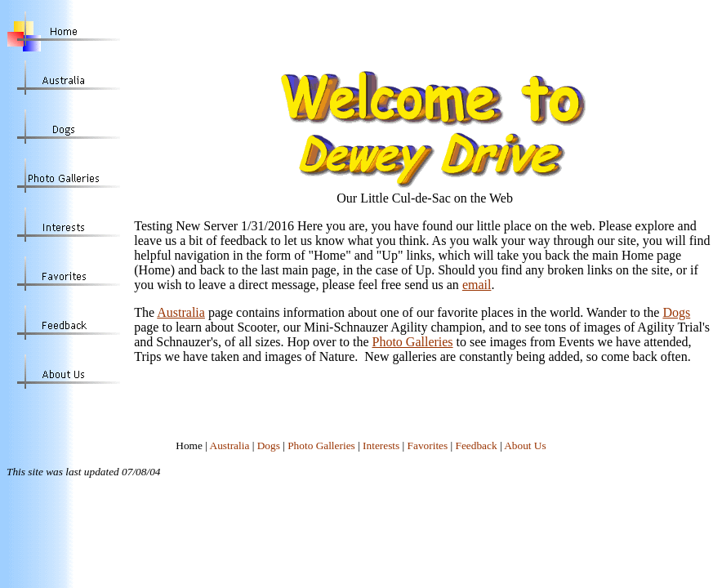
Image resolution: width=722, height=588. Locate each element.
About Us (525, 445)
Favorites (428, 445)
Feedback (477, 445)
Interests (381, 445)
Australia (181, 312)
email (477, 285)
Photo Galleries (413, 342)
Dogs (676, 312)
